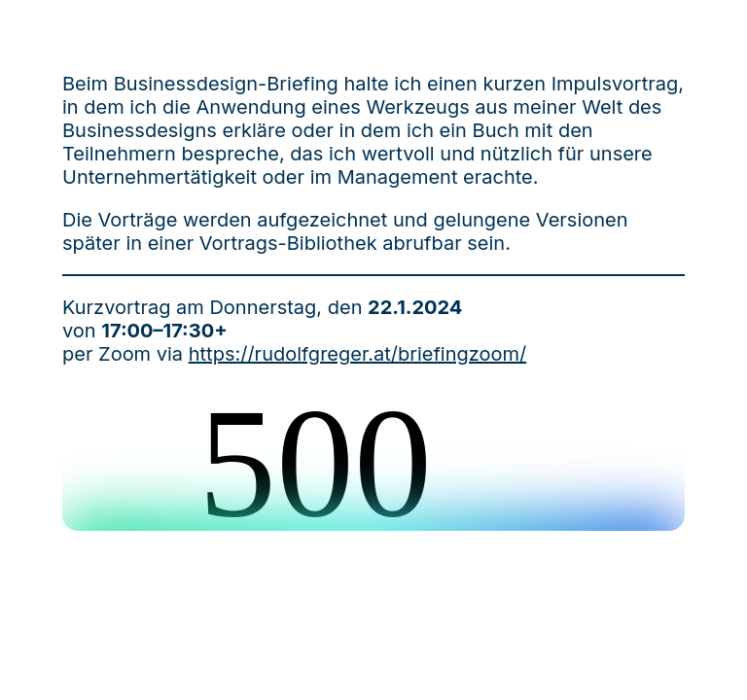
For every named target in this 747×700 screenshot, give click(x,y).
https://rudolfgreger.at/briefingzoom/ (357, 354)
